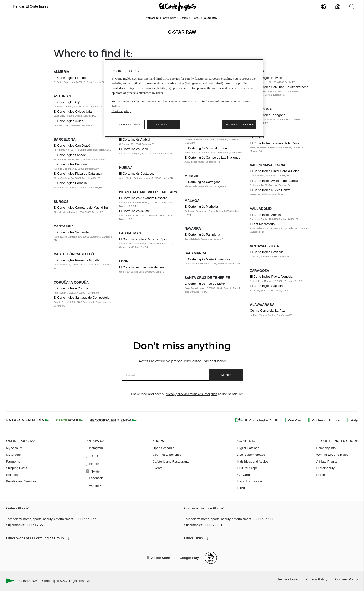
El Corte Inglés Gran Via (267, 252)
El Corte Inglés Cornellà (70, 183)
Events (157, 468)
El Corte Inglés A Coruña (71, 288)
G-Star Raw (182, 32)
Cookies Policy (347, 579)
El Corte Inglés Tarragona (268, 115)
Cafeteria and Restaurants (171, 461)
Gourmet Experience (167, 455)
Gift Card (244, 475)
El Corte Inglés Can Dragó (72, 145)
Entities (321, 475)
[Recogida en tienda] (113, 420)
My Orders (13, 455)
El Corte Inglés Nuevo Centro (270, 190)
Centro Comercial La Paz (267, 311)
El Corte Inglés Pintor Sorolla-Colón (275, 171)
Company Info (326, 448)
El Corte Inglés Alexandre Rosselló (143, 198)
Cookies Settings (128, 124)
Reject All (164, 124)
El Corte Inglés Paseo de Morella (77, 260)
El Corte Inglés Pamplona (202, 234)
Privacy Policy (316, 579)
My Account (14, 448)
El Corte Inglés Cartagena (203, 182)
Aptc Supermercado (251, 455)
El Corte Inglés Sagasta (266, 286)
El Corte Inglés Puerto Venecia (271, 277)
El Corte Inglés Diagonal (71, 164)
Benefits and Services (21, 481)
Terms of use (287, 579)
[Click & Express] (28, 420)
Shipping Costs (17, 468)
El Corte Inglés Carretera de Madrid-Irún (82, 208)
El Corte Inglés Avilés (69, 121)
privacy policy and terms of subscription (191, 394)
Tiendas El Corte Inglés (30, 6)
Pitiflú (241, 488)
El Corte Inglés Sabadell (71, 155)
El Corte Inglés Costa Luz (137, 174)
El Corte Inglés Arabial (135, 140)
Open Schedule (163, 448)
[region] (184, 98)
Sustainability (325, 468)
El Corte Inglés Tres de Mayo (205, 284)
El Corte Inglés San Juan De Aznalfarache (279, 87)
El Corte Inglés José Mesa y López (143, 239)
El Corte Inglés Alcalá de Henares (208, 148)
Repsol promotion (250, 481)
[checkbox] (123, 395)
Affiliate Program (328, 461)
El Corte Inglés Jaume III (136, 211)
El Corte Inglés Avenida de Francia (274, 181)
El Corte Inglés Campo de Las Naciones (212, 157)
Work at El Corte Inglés (332, 455)
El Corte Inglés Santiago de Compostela (82, 298)
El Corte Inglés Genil (133, 149)
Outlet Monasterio (262, 224)
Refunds (12, 475)
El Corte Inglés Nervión (266, 78)
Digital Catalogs (248, 448)
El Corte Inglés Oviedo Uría (73, 111)
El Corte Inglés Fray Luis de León (142, 267)
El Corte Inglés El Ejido (70, 78)
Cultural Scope (248, 468)
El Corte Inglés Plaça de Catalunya (78, 174)
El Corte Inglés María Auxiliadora (207, 259)
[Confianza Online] (211, 558)
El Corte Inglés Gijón (68, 102)
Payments (13, 461)
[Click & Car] (70, 420)
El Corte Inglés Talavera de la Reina (275, 143)
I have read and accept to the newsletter (187, 394)
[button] (8, 6)
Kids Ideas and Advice (253, 461)
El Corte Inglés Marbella (201, 207)
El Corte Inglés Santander (72, 232)
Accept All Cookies (239, 124)
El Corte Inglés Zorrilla (265, 215)
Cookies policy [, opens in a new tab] (121, 111)
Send (226, 375)
